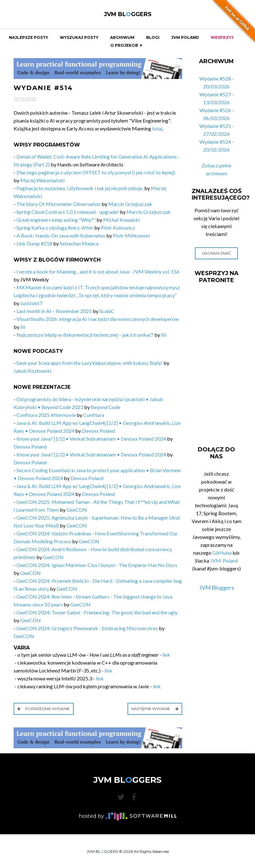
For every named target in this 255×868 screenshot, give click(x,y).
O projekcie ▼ (127, 45)
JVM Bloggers (217, 588)
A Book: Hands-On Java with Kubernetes (61, 235)
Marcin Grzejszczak (130, 204)
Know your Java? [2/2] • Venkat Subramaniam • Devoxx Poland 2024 (91, 454)
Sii (23, 327)
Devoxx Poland (98, 431)
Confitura (94, 415)
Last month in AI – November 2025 (54, 311)
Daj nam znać (217, 253)
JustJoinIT (32, 303)
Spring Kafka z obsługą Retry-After (55, 228)
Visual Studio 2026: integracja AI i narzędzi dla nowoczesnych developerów (98, 319)
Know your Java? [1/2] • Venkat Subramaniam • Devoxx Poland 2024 (91, 439)
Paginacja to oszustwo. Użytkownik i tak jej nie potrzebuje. (80, 188)
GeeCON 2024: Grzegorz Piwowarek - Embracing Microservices (87, 628)
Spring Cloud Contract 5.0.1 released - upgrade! (68, 212)
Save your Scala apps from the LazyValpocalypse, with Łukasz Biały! (90, 363)
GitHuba (222, 553)
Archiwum (122, 38)
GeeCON (77, 510)
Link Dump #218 (34, 243)
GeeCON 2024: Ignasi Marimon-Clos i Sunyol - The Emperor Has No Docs (97, 565)
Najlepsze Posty (28, 38)
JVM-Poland (224, 561)
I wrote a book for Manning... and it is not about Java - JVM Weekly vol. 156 (98, 271)
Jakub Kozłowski (32, 371)
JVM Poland (185, 38)
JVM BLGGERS (128, 14)
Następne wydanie (155, 709)
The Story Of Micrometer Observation (59, 204)
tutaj (157, 128)
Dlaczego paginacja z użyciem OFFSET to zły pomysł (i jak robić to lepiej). (96, 172)
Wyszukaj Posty (79, 38)
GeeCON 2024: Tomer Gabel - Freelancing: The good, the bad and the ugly (97, 612)
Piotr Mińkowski (131, 235)
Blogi (153, 38)
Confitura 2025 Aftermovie (46, 415)
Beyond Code (106, 407)
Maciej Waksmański (42, 180)
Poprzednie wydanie (44, 709)
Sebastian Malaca (79, 243)
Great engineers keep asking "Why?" (56, 220)
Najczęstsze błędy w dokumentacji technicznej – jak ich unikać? (85, 335)
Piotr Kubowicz (118, 228)
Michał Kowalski (121, 220)
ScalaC (107, 311)
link (166, 655)
